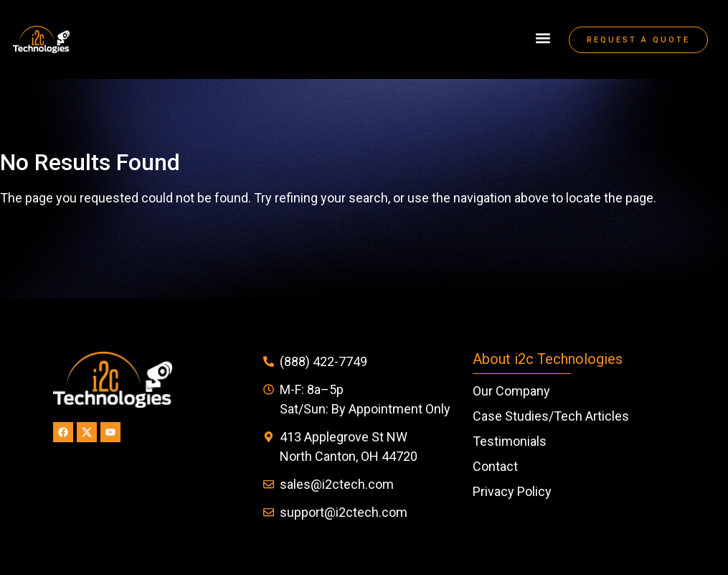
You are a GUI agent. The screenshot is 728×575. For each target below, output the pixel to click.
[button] (543, 38)
